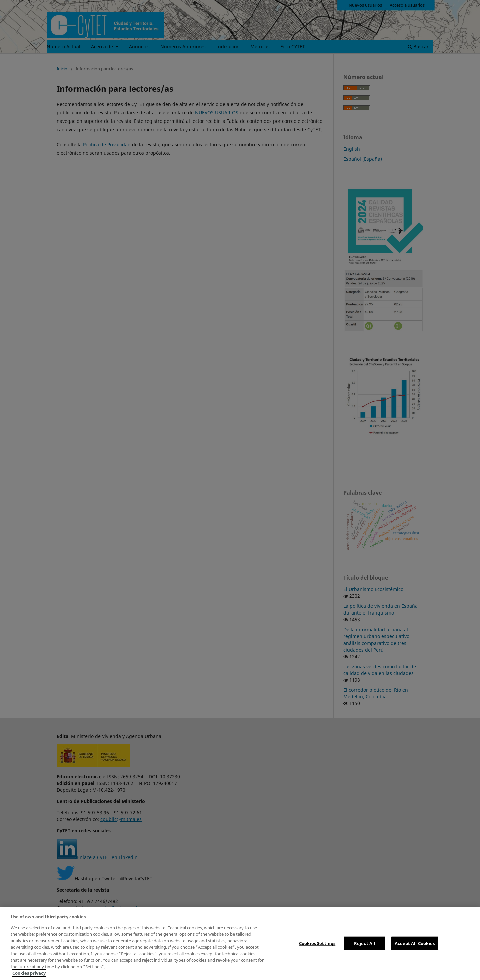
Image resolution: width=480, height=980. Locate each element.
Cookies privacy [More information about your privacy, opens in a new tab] (29, 973)
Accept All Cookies (415, 943)
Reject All (364, 943)
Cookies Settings (317, 943)
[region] (240, 943)
